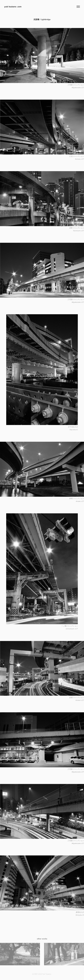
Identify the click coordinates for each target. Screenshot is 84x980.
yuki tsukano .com (13, 7)
